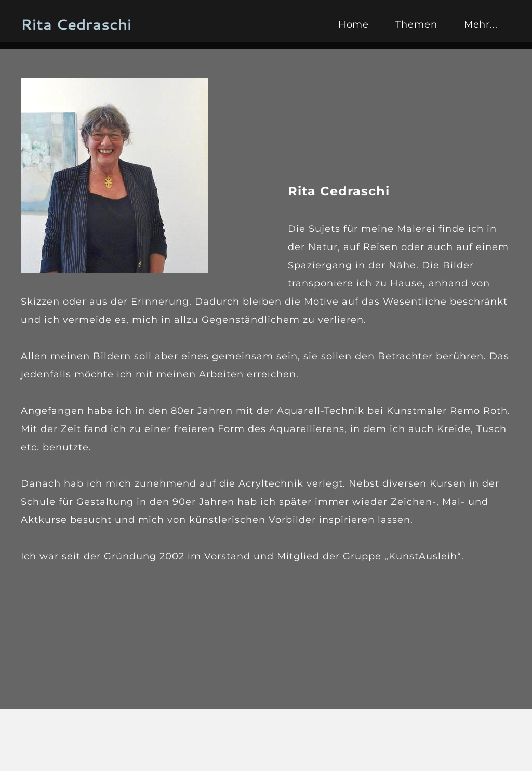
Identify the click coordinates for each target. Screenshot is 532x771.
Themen (416, 24)
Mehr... (481, 24)
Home (354, 24)
